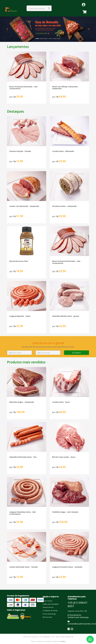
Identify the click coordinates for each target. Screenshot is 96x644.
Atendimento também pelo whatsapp (78, 616)
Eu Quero (77, 353)
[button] (7, 29)
